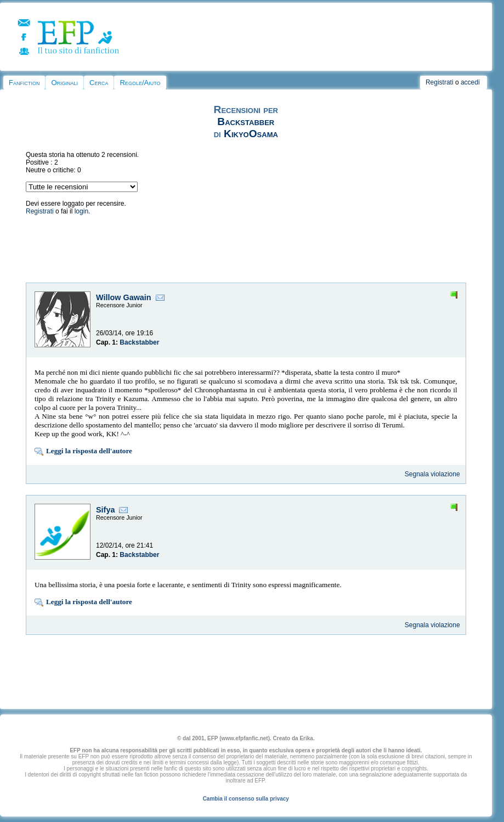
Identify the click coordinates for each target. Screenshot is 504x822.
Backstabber (246, 122)
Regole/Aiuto (140, 83)
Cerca (99, 83)
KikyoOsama (251, 134)
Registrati (440, 82)
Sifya (105, 510)
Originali (64, 83)
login (81, 211)
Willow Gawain (124, 297)
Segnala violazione (432, 474)
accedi (470, 82)
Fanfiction (24, 83)
